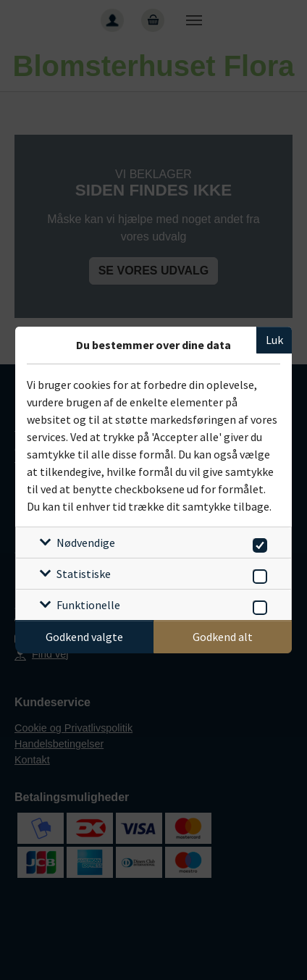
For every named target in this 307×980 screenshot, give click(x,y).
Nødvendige (86, 543)
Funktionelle (88, 605)
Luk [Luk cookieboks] (274, 340)
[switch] (257, 543)
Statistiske (84, 574)
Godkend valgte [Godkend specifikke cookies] (84, 637)
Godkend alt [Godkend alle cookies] (223, 637)
